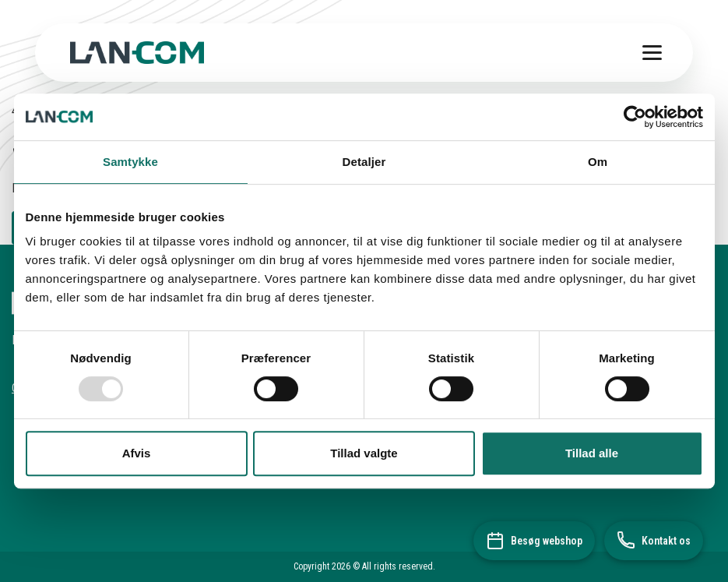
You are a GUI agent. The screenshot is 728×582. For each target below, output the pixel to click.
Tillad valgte (364, 453)
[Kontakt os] (654, 541)
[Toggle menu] (652, 53)
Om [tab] (598, 162)
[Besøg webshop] (534, 541)
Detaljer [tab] (364, 162)
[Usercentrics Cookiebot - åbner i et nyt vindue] (635, 117)
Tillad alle (592, 453)
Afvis (137, 453)
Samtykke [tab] (130, 162)
